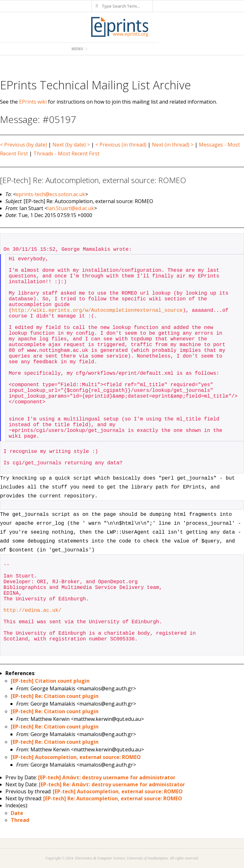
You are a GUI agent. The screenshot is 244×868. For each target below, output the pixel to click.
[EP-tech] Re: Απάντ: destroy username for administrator (112, 784)
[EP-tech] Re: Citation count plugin (55, 696)
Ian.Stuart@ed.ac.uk (71, 208)
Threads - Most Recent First (66, 154)
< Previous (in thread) (121, 145)
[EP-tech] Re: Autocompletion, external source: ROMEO (113, 798)
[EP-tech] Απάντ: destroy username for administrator (107, 777)
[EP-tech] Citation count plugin (50, 681)
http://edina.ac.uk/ (32, 611)
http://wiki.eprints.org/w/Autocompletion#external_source (97, 311)
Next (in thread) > (173, 145)
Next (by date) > (71, 145)
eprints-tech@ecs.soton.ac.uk (51, 194)
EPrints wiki (33, 102)
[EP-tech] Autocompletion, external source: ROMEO (76, 757)
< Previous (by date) (24, 145)
